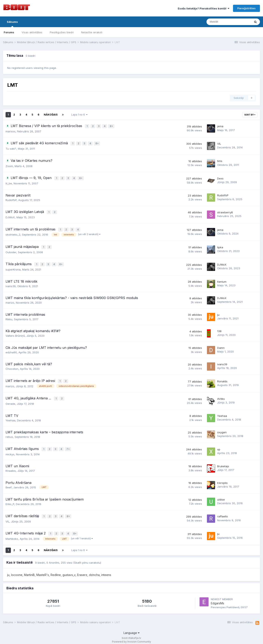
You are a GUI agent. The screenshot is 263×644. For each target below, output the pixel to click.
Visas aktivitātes (32, 32)
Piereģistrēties (246, 8)
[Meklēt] (229, 22)
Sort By (250, 115)
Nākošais (51, 115)
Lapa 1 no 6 (79, 115)
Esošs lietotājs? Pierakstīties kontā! (204, 8)
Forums (9, 32)
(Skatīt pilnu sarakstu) (87, 559)
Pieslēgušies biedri (62, 32)
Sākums (12, 24)
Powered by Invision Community (131, 638)
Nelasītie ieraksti (92, 32)
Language (131, 629)
